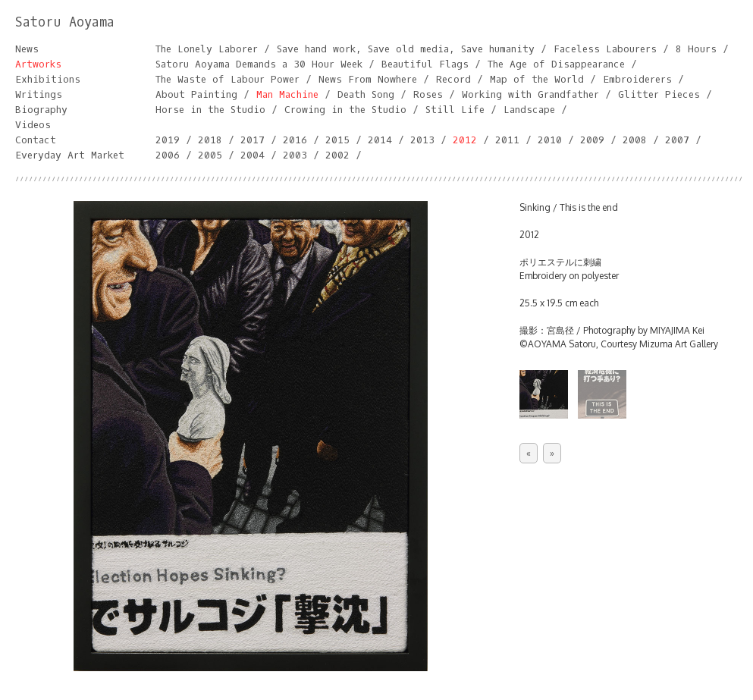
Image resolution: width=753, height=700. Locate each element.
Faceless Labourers (605, 49)
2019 (168, 140)
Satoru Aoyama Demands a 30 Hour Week (259, 64)
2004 (253, 155)
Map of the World (537, 79)
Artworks (38, 64)
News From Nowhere (368, 79)
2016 (295, 140)
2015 (337, 140)
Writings (39, 94)
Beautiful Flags (425, 64)
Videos (33, 125)
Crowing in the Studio (345, 110)
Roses (428, 94)
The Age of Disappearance (556, 64)
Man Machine (287, 94)
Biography (41, 110)
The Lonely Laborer (207, 49)
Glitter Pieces (659, 94)
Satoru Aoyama (65, 22)
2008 (635, 140)
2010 (550, 140)
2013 (422, 140)
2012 (465, 140)
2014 (380, 140)
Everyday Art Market (70, 155)
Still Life (455, 110)
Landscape (529, 110)
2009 (592, 140)
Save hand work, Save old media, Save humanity (406, 49)
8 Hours (696, 49)
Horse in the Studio (210, 110)
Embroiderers (637, 79)
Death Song (366, 94)
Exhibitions (48, 79)
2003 (295, 155)
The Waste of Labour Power (227, 79)
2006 (168, 155)
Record (453, 79)
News (27, 49)
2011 (507, 140)
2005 (210, 155)
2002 (337, 155)
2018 (210, 140)
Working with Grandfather (530, 94)
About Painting (196, 94)
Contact (36, 140)
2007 (677, 140)
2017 (253, 140)
